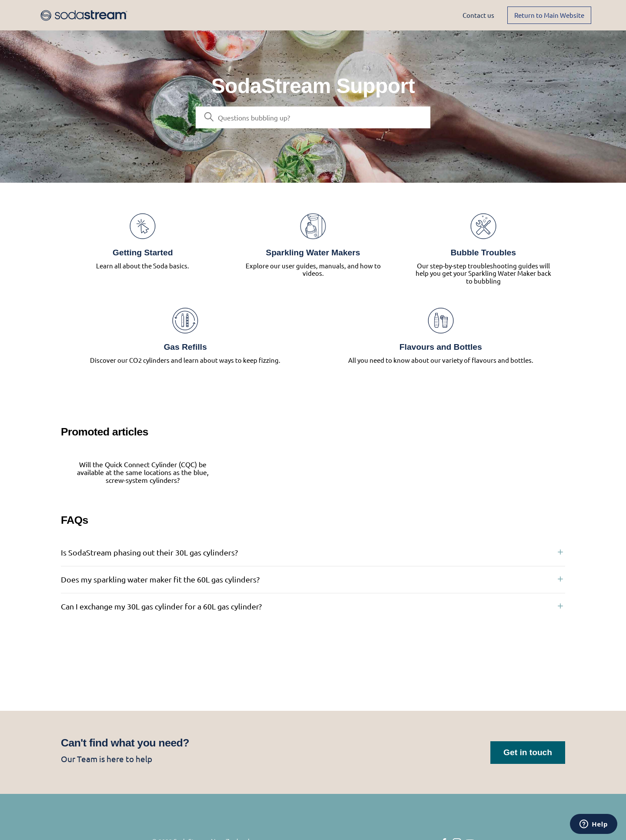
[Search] (313, 117)
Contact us (478, 15)
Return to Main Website (549, 15)
